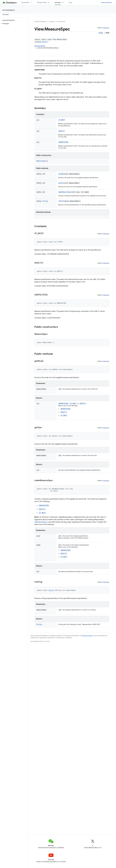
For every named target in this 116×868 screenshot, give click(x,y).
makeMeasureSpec (65, 192)
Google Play (73, 2)
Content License (87, 636)
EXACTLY (62, 131)
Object (45, 42)
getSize (62, 183)
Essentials (25, 2)
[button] (13, 24)
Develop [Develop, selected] (58, 2)
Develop (52, 22)
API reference (9, 10)
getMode (62, 174)
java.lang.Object (40, 46)
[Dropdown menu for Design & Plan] (49, 2)
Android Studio (107, 2)
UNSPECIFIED (63, 142)
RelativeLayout (41, 522)
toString (62, 201)
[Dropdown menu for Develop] (64, 2)
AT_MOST (62, 120)
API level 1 (106, 28)
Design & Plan (42, 2)
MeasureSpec (41, 161)
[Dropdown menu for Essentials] (32, 2)
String (45, 201)
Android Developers (40, 22)
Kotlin (101, 33)
